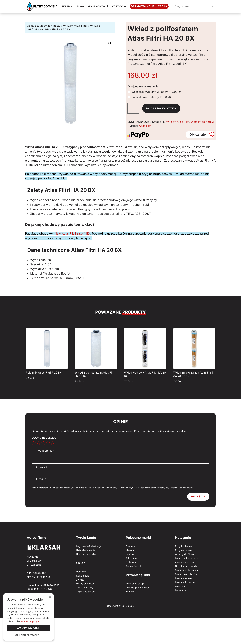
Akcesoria (181, 586)
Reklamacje (83, 576)
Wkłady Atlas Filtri (75, 26)
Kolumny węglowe (185, 578)
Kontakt (130, 591)
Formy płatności (85, 583)
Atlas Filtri (145, 126)
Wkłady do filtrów (49, 26)
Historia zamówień (86, 554)
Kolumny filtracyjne (186, 582)
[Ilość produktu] (133, 108)
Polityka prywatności (137, 587)
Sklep (30, 26)
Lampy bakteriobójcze (188, 558)
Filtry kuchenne (184, 546)
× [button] (50, 597)
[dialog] (28, 617)
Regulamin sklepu (135, 583)
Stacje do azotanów (186, 574)
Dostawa (81, 572)
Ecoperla (131, 546)
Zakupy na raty (85, 587)
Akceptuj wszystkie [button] (28, 628)
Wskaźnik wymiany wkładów (157, 92)
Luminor (130, 554)
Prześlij (198, 497)
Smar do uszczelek (151, 97)
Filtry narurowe (183, 550)
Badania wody (183, 590)
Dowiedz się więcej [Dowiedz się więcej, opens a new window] (30, 621)
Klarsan (130, 550)
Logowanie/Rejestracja (89, 546)
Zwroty (80, 580)
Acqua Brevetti (134, 566)
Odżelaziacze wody (186, 566)
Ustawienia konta (86, 550)
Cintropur (131, 562)
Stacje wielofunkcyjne (187, 570)
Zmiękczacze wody (186, 562)
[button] (110, 43)
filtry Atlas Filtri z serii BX (72, 234)
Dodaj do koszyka (161, 108)
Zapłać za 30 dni (86, 591)
